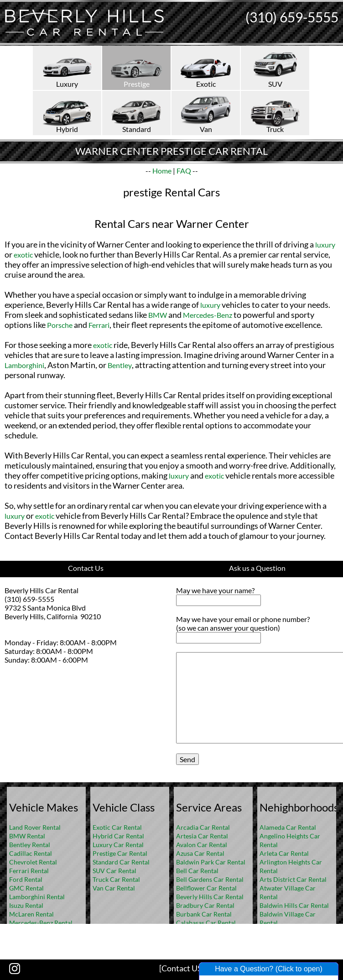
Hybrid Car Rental (118, 836)
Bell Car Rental (197, 871)
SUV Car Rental (114, 871)
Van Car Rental (114, 888)
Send (187, 759)
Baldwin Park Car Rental (211, 862)
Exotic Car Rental (117, 827)
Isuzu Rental (26, 905)
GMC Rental (26, 888)
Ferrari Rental (29, 871)
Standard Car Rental (121, 862)
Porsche (60, 325)
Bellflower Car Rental (206, 888)
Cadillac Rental (31, 853)
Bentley (120, 365)
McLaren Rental (31, 914)
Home (162, 171)
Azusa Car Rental (200, 853)
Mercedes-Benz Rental (41, 923)
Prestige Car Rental (120, 853)
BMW (158, 315)
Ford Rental (26, 879)
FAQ (184, 171)
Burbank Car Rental (204, 914)
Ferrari (99, 325)
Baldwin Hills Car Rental (294, 905)
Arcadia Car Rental (203, 827)
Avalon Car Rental (202, 845)
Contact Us (86, 568)
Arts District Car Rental (293, 879)
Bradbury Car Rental (205, 905)
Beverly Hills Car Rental (210, 897)
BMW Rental (27, 836)
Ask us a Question (257, 568)
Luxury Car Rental (118, 845)
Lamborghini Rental (37, 897)
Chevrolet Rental (33, 862)
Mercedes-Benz (208, 315)
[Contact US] (182, 968)
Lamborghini (24, 365)
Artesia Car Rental (202, 836)
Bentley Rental (30, 845)
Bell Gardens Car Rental (210, 879)
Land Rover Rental (35, 827)
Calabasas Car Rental (206, 923)
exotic (23, 255)
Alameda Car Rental (288, 827)
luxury (325, 245)
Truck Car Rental (116, 879)
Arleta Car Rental (284, 853)
